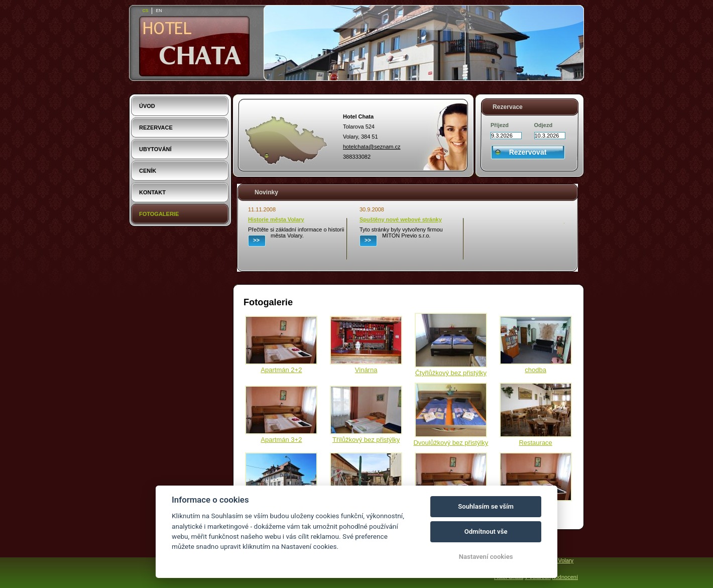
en (159, 11)
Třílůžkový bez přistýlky (366, 440)
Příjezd (500, 125)
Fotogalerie (159, 214)
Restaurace (535, 443)
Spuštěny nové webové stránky (401, 219)
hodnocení (565, 577)
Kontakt (152, 192)
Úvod (147, 106)
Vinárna (366, 370)
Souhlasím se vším (486, 506)
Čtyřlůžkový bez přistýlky (451, 373)
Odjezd (544, 125)
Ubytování (155, 149)
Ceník (148, 171)
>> (256, 240)
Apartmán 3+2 (281, 440)
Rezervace (156, 128)
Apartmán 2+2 (281, 370)
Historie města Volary (276, 219)
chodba (536, 370)
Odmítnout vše (486, 532)
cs (145, 11)
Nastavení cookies (486, 557)
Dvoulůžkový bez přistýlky (451, 443)
